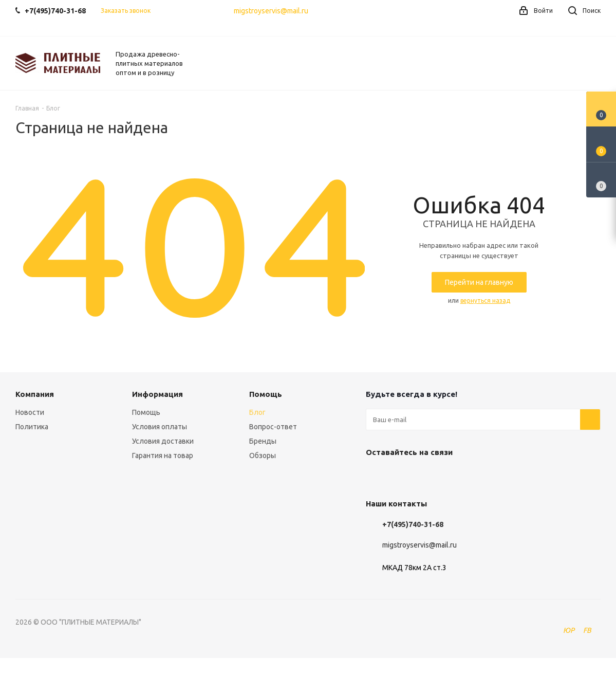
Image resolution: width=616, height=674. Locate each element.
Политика (32, 427)
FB (587, 630)
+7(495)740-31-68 (413, 524)
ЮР (569, 630)
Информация (157, 394)
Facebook (402, 476)
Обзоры (263, 456)
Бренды (263, 441)
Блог (257, 412)
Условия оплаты (160, 427)
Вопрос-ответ (273, 427)
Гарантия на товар (163, 456)
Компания (35, 394)
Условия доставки (163, 441)
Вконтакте (376, 476)
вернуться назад (485, 300)
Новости (30, 412)
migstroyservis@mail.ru (271, 11)
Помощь (146, 412)
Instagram (427, 476)
